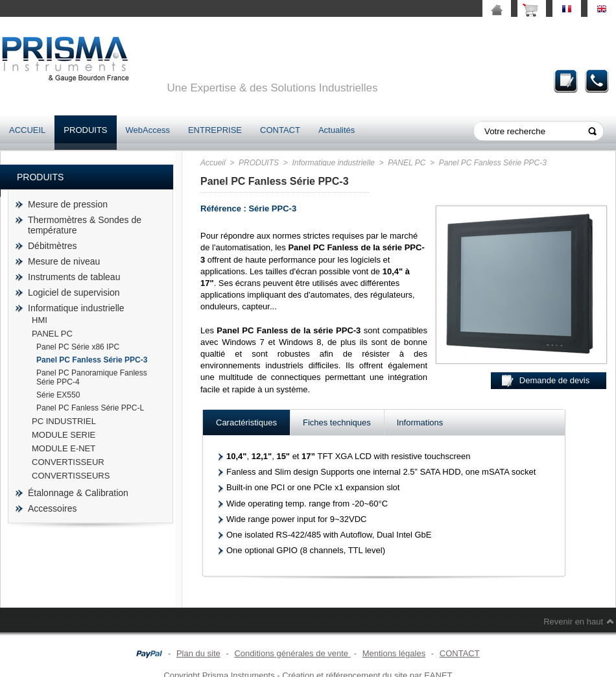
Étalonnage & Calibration (78, 493)
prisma (65, 59)
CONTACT (280, 130)
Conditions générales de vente (292, 653)
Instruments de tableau (74, 277)
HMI (40, 320)
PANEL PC (52, 334)
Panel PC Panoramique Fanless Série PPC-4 (92, 377)
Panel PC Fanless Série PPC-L (90, 408)
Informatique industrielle (76, 308)
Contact (597, 81)
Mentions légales (394, 653)
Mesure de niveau (64, 261)
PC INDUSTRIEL (64, 421)
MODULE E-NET (64, 448)
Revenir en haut (573, 622)
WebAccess (148, 130)
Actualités (337, 130)
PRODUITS (85, 130)
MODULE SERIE (64, 435)
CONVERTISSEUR (68, 462)
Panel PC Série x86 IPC (78, 347)
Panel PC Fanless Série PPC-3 (92, 360)
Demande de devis (566, 81)
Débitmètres (52, 246)
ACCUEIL (27, 130)
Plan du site (198, 653)
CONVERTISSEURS (71, 476)
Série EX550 (58, 395)
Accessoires (52, 508)
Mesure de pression (68, 204)
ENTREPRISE (215, 130)
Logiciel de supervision (74, 292)
